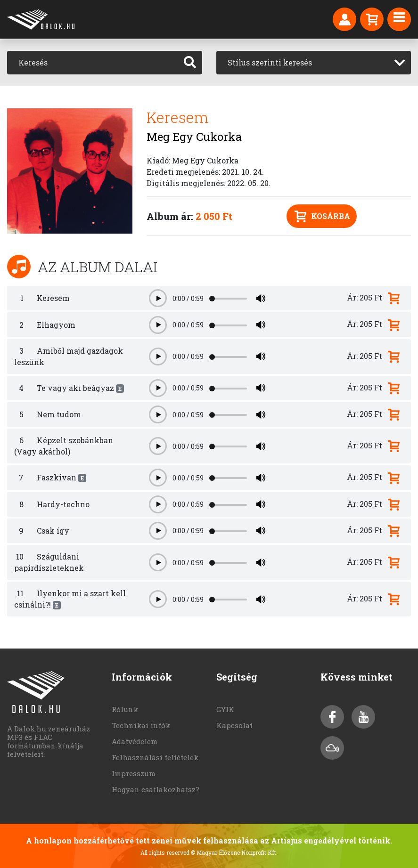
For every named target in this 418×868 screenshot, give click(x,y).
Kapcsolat (234, 725)
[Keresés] (93, 63)
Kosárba (322, 216)
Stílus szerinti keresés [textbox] (270, 62)
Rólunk (125, 709)
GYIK (225, 709)
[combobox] (314, 63)
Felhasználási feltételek (155, 757)
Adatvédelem (135, 741)
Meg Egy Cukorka (194, 137)
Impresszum (134, 773)
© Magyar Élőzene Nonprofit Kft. (234, 852)
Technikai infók (141, 725)
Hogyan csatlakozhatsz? (156, 789)
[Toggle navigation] (399, 19)
